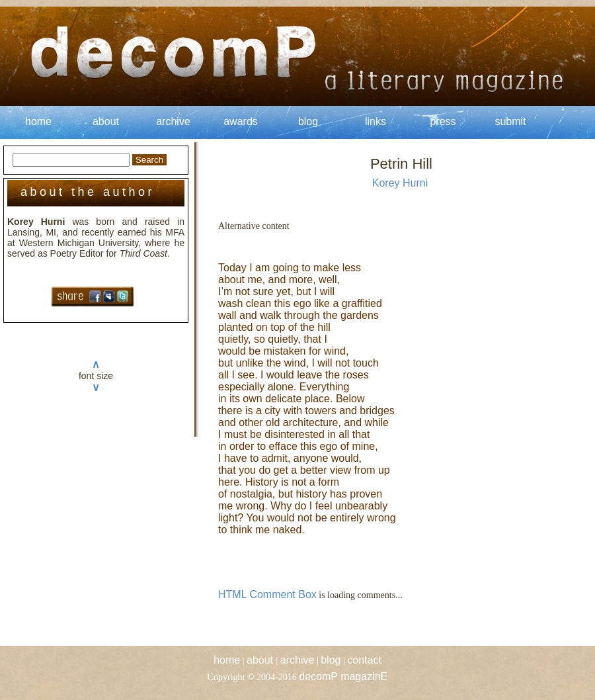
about (106, 121)
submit (510, 121)
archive (173, 121)
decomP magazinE (343, 677)
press (443, 121)
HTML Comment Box (267, 594)
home (38, 121)
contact (364, 660)
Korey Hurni (400, 183)
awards (241, 121)
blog (308, 121)
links (376, 121)
